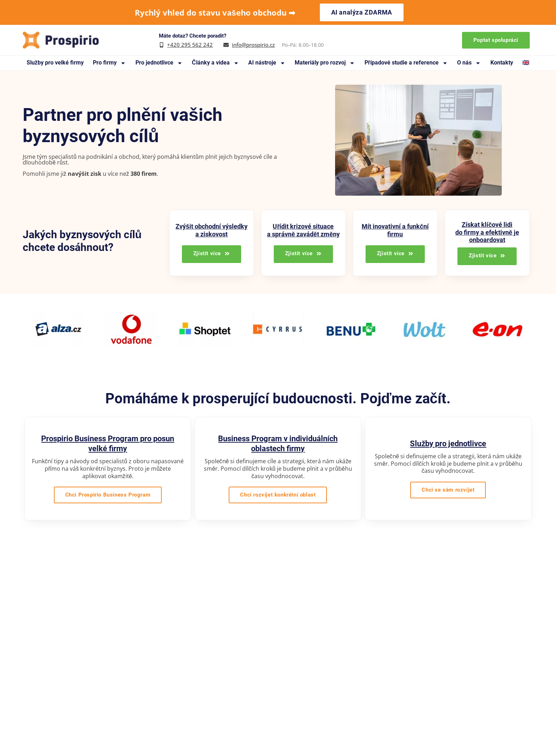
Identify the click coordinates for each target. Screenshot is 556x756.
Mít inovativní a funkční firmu (395, 230)
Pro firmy (109, 63)
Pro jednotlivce (159, 63)
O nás (469, 63)
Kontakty (502, 63)
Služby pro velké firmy (55, 63)
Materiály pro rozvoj (325, 63)
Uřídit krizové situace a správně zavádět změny (303, 230)
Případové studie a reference (406, 63)
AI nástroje (267, 63)
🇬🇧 (526, 63)
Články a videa (215, 63)
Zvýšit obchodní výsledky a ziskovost (212, 230)
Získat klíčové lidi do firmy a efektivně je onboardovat (487, 232)
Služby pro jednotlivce (448, 444)
